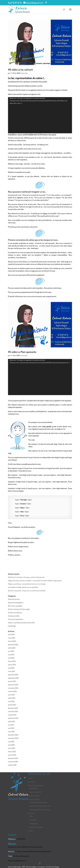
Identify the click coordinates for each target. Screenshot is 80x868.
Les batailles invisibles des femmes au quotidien (23, 587)
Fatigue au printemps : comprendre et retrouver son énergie (27, 584)
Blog (31, 816)
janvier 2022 (12, 705)
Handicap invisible (14, 616)
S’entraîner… (33, 820)
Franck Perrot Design (53, 867)
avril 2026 (11, 634)
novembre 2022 (13, 688)
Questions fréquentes (36, 827)
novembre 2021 (13, 711)
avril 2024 (11, 668)
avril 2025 (11, 658)
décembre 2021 (13, 708)
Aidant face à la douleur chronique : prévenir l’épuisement (26, 577)
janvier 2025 (12, 665)
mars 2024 (11, 671)
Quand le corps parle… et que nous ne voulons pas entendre (27, 591)
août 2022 (11, 695)
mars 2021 (11, 731)
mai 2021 (11, 725)
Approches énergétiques (16, 602)
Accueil (30, 778)
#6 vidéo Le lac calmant (20, 69)
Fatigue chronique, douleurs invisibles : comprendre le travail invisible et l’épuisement (35, 581)
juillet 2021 (11, 721)
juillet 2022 (12, 698)
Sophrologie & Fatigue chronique (40, 810)
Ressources (32, 813)
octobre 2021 (12, 715)
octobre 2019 (12, 765)
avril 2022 (11, 701)
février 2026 (12, 641)
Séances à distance (34, 796)
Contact (31, 831)
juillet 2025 (12, 648)
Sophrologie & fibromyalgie (38, 802)
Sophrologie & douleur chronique (40, 806)
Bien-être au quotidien (15, 606)
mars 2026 (12, 638)
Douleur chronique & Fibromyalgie (19, 609)
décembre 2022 (13, 685)
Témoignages (34, 823)
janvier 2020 (12, 755)
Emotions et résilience (15, 613)
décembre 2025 (13, 645)
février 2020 (12, 752)
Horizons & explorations (16, 619)
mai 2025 (11, 655)
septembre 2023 (13, 678)
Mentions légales (31, 867)
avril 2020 (11, 745)
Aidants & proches (14, 599)
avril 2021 (11, 728)
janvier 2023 (12, 681)
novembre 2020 (13, 738)
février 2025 (12, 661)
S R (11, 73)
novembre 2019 (13, 762)
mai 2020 (11, 742)
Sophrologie (24, 73)
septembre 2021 (13, 718)
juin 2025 (11, 651)
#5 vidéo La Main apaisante (22, 352)
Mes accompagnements (36, 786)
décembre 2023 (13, 675)
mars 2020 (12, 748)
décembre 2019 (13, 758)
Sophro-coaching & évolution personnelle (21, 623)
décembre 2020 (13, 735)
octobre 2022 (12, 691)
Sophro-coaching (35, 792)
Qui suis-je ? (32, 782)
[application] (40, 115)
